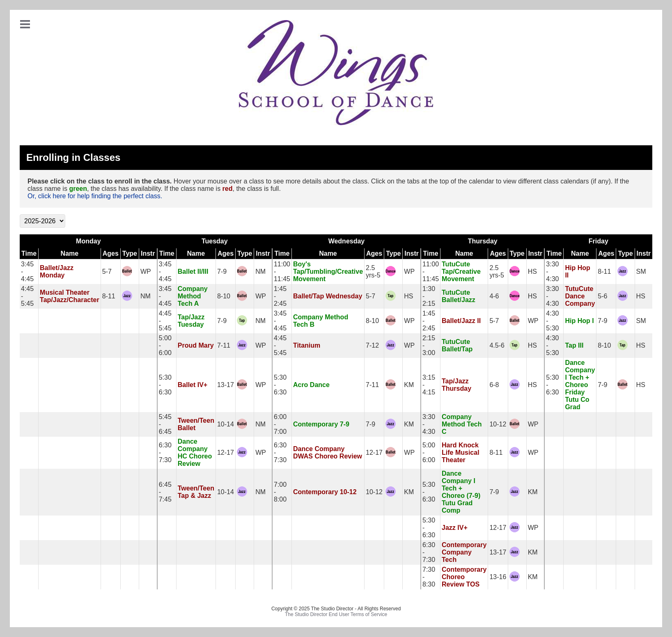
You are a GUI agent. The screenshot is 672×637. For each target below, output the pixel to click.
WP (146, 272)
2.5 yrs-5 (373, 272)
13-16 (498, 577)
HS (532, 272)
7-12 (372, 345)
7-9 (222, 272)
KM (409, 385)
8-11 (604, 272)
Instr (148, 253)
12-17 (226, 453)
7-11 (224, 345)
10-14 (226, 424)
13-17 (226, 385)
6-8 (494, 385)
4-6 (494, 296)
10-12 (498, 424)
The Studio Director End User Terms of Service (336, 614)
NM (260, 272)
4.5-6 (497, 345)
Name (70, 253)
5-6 (602, 296)
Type (130, 253)
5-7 (107, 272)
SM (641, 272)
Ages (111, 253)
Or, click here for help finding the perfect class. (95, 196)
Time (29, 253)
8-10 (224, 296)
